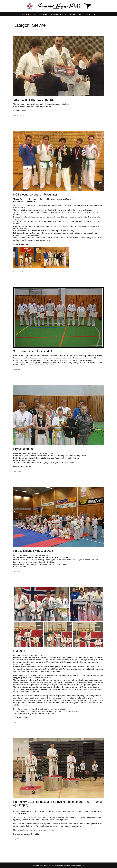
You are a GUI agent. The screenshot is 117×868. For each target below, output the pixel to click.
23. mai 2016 (17, 471)
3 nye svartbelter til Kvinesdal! (33, 351)
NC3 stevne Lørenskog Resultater (35, 194)
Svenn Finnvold (80, 865)
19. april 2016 (17, 571)
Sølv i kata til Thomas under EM (34, 100)
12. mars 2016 (17, 722)
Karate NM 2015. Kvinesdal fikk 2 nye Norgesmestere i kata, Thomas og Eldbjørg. (58, 803)
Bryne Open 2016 (25, 449)
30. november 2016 (19, 115)
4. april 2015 (17, 839)
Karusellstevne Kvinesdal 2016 (33, 551)
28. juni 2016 (17, 370)
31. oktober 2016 (18, 272)
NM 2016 (19, 651)
